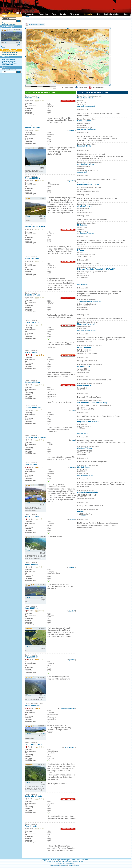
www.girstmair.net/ (83, 433)
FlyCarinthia (82, 225)
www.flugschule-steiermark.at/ (86, 330)
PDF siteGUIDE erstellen (36, 24)
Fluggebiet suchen (53, 862)
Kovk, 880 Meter (31, 465)
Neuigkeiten (84, 860)
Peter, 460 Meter (31, 826)
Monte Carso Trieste (85, 98)
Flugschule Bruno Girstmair (88, 422)
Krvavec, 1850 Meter (33, 178)
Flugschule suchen (65, 862)
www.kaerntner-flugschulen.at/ (86, 129)
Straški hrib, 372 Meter (34, 796)
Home (27, 17)
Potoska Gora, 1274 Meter (35, 227)
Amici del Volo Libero (86, 164)
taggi (19, 45)
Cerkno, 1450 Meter (32, 382)
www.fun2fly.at (82, 516)
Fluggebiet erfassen (9, 59)
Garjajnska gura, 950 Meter (35, 437)
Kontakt (70, 865)
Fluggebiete (46, 860)
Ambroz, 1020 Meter (32, 128)
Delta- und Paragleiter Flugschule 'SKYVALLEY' (96, 269)
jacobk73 (72, 131)
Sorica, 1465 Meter (32, 516)
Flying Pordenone (84, 347)
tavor (74, 411)
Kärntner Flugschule (85, 121)
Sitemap (76, 865)
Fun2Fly (80, 511)
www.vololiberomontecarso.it (86, 106)
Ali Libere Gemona (85, 206)
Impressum (64, 865)
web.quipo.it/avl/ (82, 172)
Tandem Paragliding (65, 860)
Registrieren (6, 23)
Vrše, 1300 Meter (31, 352)
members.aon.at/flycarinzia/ (86, 233)
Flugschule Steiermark (86, 324)
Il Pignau (81, 250)
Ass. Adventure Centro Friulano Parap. (92, 403)
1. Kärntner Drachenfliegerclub (89, 301)
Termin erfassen (8, 65)
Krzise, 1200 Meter (32, 323)
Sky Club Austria (84, 467)
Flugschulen (54, 860)
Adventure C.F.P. (84, 366)
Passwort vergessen (9, 24)
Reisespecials (70, 863)
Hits (20, 43)
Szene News (76, 860)
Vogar (3, 47)
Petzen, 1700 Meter (32, 706)
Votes (6, 43)
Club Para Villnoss (84, 448)
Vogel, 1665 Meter (32, 608)
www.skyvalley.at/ (83, 284)
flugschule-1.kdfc (84, 146)
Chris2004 (72, 519)
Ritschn (73, 468)
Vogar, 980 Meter (31, 657)
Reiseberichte (60, 863)
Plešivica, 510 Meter (32, 98)
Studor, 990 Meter (32, 565)
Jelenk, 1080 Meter (32, 259)
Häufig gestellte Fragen (10, 54)
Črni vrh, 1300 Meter (33, 408)
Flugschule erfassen (9, 61)
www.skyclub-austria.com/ (85, 475)
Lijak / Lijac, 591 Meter (33, 744)
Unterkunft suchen (77, 862)
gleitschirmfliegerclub (68, 709)
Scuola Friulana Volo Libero (88, 185)
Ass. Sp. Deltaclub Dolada (87, 492)
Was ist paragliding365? (10, 53)
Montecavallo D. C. (85, 385)
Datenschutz (55, 865)
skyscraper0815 (70, 747)
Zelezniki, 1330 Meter (33, 295)
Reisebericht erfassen (9, 63)
